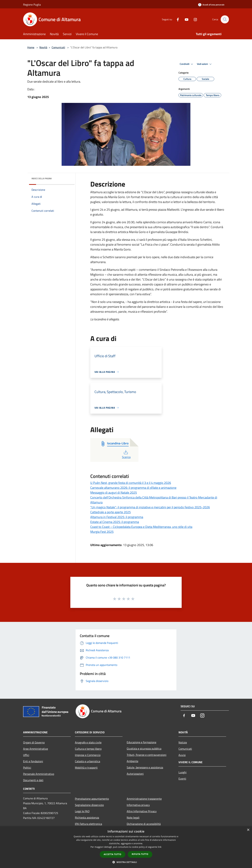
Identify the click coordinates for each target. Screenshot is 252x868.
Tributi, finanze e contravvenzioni (147, 755)
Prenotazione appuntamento (92, 799)
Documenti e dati (33, 780)
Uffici (26, 755)
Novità (43, 47)
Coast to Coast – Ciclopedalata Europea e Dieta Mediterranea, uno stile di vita (141, 527)
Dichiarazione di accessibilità (144, 824)
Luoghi (183, 772)
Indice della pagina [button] (42, 178)
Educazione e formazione (141, 742)
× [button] (248, 830)
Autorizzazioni (135, 774)
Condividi (187, 64)
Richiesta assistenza (87, 818)
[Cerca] (225, 19)
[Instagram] (194, 19)
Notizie (183, 742)
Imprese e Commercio (88, 755)
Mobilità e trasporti (86, 768)
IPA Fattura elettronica (88, 824)
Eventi (182, 779)
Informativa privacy (138, 805)
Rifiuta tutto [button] (140, 854)
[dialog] (126, 847)
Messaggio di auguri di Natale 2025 (114, 493)
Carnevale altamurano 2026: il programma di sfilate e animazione (133, 488)
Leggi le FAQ (82, 811)
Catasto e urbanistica (87, 761)
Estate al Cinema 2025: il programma (115, 522)
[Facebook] (176, 19)
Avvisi (182, 755)
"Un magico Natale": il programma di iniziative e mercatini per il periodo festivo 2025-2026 (150, 507)
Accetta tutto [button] (113, 854)
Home (31, 47)
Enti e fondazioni (33, 761)
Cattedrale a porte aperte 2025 (111, 512)
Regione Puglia (32, 5)
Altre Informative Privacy (142, 811)
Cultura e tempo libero (88, 749)
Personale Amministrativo (39, 774)
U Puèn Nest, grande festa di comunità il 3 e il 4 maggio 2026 (131, 483)
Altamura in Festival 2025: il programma (117, 517)
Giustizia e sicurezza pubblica (144, 749)
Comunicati (58, 47)
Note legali (133, 818)
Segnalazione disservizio (89, 805)
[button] (126, 862)
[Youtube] (185, 19)
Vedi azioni (205, 64)
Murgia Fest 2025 (102, 532)
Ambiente (132, 761)
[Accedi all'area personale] (211, 5)
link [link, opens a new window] (160, 847)
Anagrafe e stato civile (88, 742)
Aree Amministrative (36, 749)
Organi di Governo (34, 742)
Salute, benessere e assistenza (145, 767)
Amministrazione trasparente (144, 799)
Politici (27, 768)
